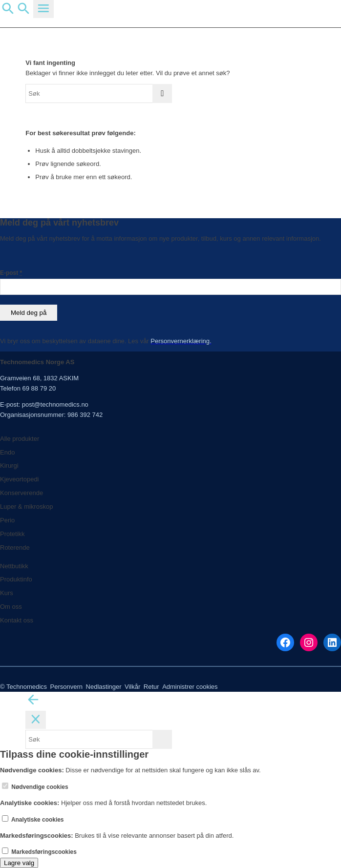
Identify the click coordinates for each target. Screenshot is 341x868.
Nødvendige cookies (35, 787)
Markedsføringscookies (39, 852)
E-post (11, 273)
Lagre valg (19, 863)
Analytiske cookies (33, 820)
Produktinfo (16, 579)
